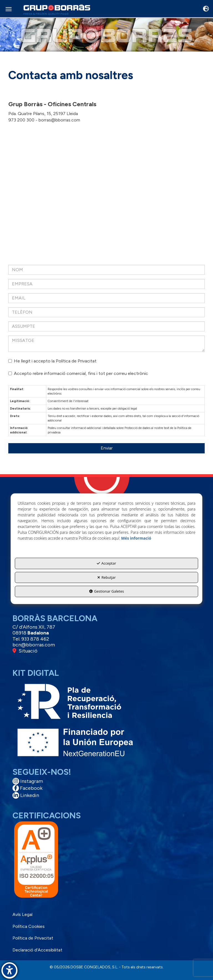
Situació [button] (25, 651)
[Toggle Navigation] (206, 9)
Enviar (107, 448)
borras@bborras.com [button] (59, 120)
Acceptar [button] (106, 563)
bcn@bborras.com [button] (34, 645)
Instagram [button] (28, 781)
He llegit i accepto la (52, 361)
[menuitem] (106, 915)
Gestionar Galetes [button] (106, 591)
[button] (57, 10)
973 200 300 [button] (21, 120)
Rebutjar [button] (107, 577)
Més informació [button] (136, 538)
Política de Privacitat (76, 361)
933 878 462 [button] (35, 639)
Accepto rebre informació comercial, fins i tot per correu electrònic (78, 373)
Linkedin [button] (26, 795)
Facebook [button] (27, 788)
